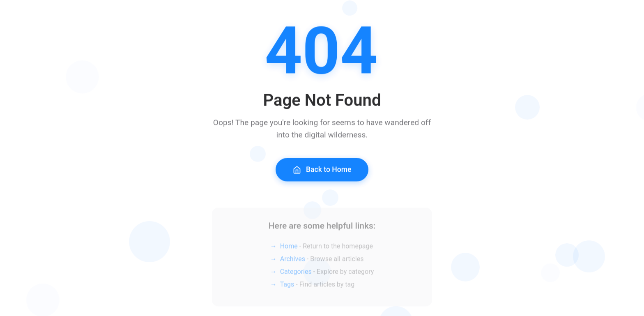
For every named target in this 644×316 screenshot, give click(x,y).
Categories (296, 274)
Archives (293, 261)
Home (289, 248)
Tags (287, 287)
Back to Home (322, 171)
